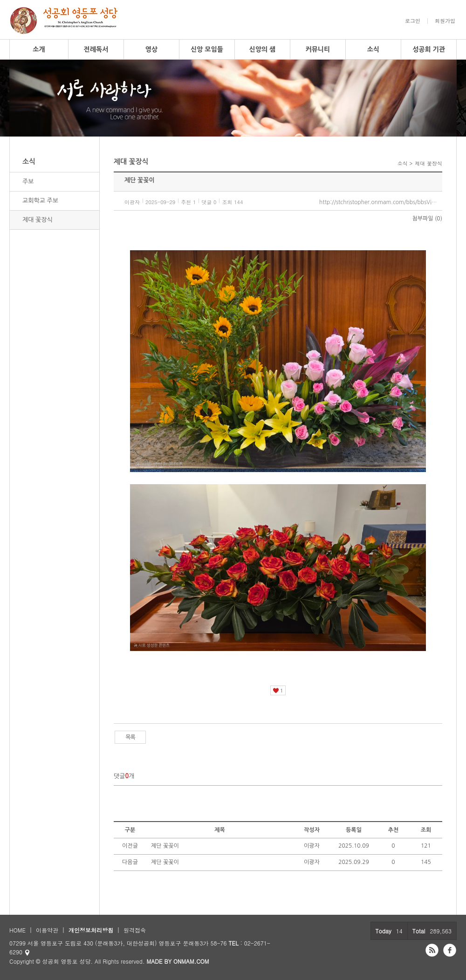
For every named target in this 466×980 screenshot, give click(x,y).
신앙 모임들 (207, 49)
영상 (151, 49)
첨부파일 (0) (427, 219)
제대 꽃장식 (38, 220)
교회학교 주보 (40, 201)
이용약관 (47, 930)
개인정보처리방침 (91, 930)
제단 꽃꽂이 (165, 846)
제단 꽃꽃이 (165, 862)
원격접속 (135, 930)
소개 (39, 49)
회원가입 (445, 21)
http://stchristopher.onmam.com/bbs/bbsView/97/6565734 (381, 202)
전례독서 (96, 49)
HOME (17, 930)
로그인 (413, 21)
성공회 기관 (429, 49)
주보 (28, 182)
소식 (373, 49)
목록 (130, 737)
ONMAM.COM (191, 961)
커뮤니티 (318, 49)
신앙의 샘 (263, 49)
